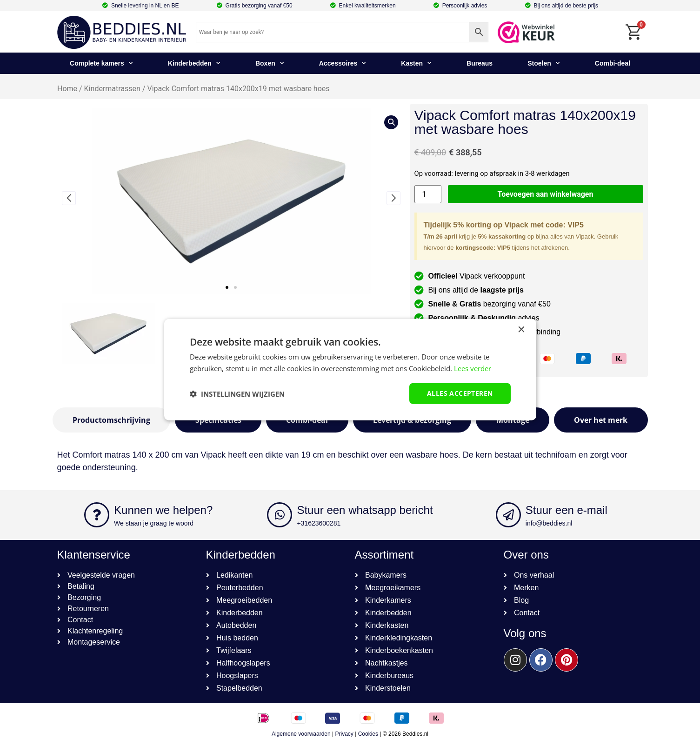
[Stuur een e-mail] (508, 515)
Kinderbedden (194, 63)
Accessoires (343, 63)
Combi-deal (613, 63)
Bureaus (480, 63)
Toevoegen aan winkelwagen (546, 194)
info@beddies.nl (549, 523)
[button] (227, 287)
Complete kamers (101, 63)
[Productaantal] (428, 194)
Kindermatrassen (112, 89)
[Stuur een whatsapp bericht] (280, 515)
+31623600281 (319, 523)
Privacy (344, 734)
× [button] (521, 330)
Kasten (416, 63)
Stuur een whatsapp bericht (365, 510)
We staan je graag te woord (154, 523)
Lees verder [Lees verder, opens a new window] (473, 368)
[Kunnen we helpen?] (97, 515)
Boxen (270, 63)
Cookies (368, 734)
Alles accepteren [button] (460, 393)
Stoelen (544, 63)
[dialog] (350, 369)
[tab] (112, 420)
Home (67, 89)
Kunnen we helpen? (163, 510)
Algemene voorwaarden (301, 734)
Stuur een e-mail (567, 510)
